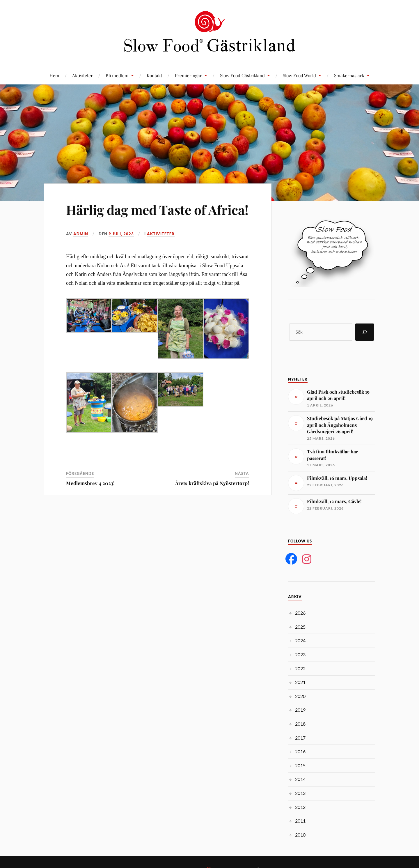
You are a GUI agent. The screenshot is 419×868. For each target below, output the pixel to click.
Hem (54, 75)
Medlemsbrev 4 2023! (90, 483)
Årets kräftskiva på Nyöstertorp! (212, 483)
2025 (300, 627)
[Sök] (365, 332)
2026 (300, 613)
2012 (300, 807)
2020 (300, 696)
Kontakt (154, 75)
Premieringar (188, 75)
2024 (300, 640)
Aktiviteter (82, 75)
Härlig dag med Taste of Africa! (157, 210)
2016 (300, 751)
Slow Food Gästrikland (242, 75)
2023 (300, 654)
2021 (300, 682)
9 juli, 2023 (121, 234)
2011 (300, 821)
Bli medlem (117, 75)
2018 (300, 724)
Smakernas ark (349, 75)
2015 (300, 765)
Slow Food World (299, 75)
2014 (300, 779)
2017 (300, 738)
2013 (300, 793)
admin (81, 234)
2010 (300, 835)
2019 (300, 710)
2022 (300, 668)
